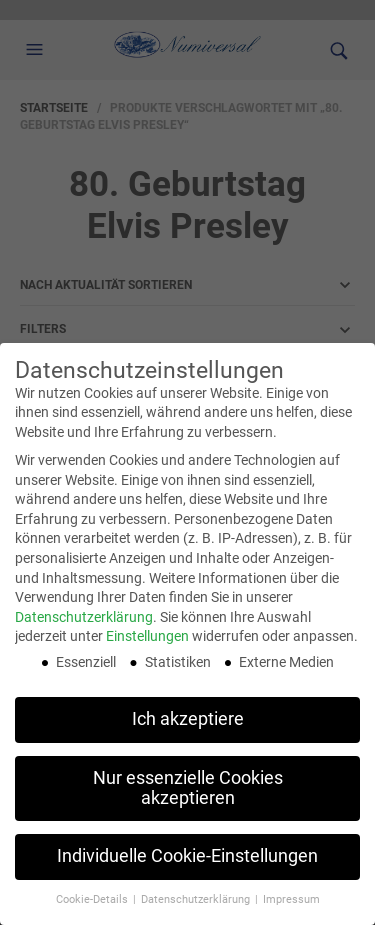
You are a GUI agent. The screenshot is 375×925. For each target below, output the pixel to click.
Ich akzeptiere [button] (188, 717)
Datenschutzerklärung (84, 615)
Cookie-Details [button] (93, 898)
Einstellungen (147, 635)
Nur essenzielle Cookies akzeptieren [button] (188, 786)
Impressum (291, 898)
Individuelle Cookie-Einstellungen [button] (187, 855)
